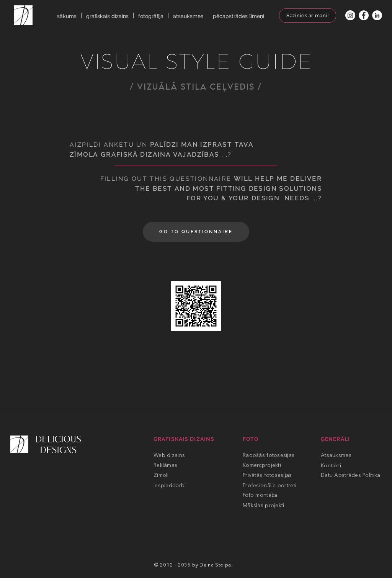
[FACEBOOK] (364, 15)
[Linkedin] (377, 15)
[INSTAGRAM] (350, 15)
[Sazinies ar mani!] (308, 16)
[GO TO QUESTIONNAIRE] (196, 232)
